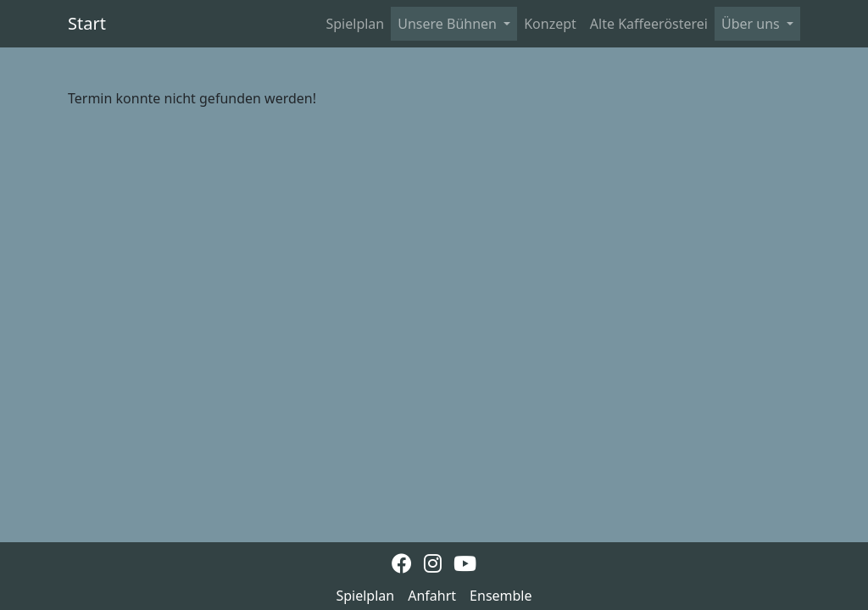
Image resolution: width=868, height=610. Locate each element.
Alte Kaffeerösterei (649, 24)
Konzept (550, 24)
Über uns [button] (752, 24)
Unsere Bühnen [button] (449, 24)
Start (87, 23)
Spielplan (356, 24)
